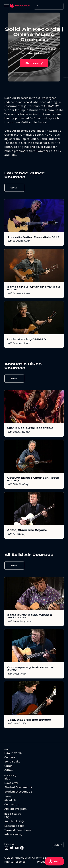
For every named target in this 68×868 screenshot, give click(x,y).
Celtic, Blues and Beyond (27, 530)
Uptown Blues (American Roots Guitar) (33, 479)
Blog (7, 779)
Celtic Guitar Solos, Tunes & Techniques (30, 617)
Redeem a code (14, 826)
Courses (10, 757)
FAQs (7, 817)
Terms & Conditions (18, 830)
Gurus (8, 766)
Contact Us (12, 804)
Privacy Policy (13, 835)
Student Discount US (18, 792)
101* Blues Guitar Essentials (30, 428)
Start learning (34, 63)
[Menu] (7, 6)
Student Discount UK (18, 787)
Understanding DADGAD (27, 340)
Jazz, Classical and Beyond (29, 720)
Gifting (9, 770)
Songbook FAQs (15, 821)
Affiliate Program (16, 809)
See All (14, 188)
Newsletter (11, 783)
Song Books (12, 762)
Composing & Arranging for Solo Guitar (34, 289)
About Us (10, 800)
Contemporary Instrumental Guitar (30, 669)
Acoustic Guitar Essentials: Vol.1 (33, 238)
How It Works (13, 753)
